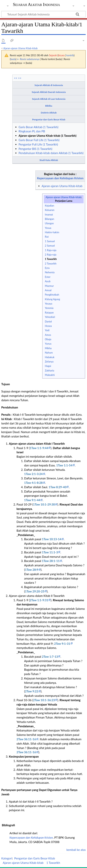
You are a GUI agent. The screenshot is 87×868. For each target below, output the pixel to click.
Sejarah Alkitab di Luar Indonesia (49, 99)
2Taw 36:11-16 (26, 739)
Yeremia (49, 308)
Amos (48, 335)
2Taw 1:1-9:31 (39, 600)
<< (16, 78)
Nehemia (50, 272)
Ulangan (49, 223)
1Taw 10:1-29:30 (44, 504)
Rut (47, 237)
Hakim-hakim (52, 232)
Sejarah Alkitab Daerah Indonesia (49, 92)
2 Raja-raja (51, 255)
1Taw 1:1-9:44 (39, 448)
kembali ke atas (76, 850)
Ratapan (49, 313)
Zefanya (49, 362)
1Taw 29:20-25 (35, 591)
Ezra (47, 268)
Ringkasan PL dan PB (32, 131)
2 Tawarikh (51, 264)
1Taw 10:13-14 (52, 539)
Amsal (48, 290)
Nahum (49, 353)
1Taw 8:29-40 (57, 487)
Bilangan (49, 219)
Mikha (48, 348)
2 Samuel (50, 246)
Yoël (47, 330)
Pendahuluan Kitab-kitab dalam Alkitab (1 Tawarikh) (51, 153)
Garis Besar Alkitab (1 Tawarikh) (39, 127)
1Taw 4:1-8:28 (33, 483)
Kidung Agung (52, 299)
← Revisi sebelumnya (28, 59)
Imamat (49, 215)
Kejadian (49, 206)
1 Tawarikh (51, 259)
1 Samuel (50, 241)
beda (13, 59)
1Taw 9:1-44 (32, 500)
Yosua (48, 228)
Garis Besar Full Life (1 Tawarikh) (39, 140)
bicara (61, 55)
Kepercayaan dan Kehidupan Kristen (60, 178)
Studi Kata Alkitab (49, 160)
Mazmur (49, 286)
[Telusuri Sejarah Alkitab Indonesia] (43, 14)
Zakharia (50, 371)
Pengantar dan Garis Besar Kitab (49, 119)
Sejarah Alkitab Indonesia (36, 5)
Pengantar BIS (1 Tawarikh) (36, 149)
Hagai (48, 366)
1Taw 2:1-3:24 (33, 474)
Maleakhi (50, 375)
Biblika (49, 106)
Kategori (7, 858)
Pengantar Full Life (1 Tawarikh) (38, 144)
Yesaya (49, 304)
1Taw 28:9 (32, 570)
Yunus (48, 344)
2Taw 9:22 (32, 691)
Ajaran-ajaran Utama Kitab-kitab (21, 48)
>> (20, 78)
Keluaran (50, 210)
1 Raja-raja (51, 250)
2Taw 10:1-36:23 (44, 700)
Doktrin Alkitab (49, 113)
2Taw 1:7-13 (50, 657)
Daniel (48, 321)
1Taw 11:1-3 (50, 552)
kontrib (70, 55)
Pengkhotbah (52, 295)
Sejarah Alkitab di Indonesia (49, 85)
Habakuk (50, 357)
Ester (48, 277)
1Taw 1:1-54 (64, 465)
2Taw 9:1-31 (62, 644)
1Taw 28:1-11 (51, 561)
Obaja (48, 339)
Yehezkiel (50, 317)
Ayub (48, 281)
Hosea (48, 326)
